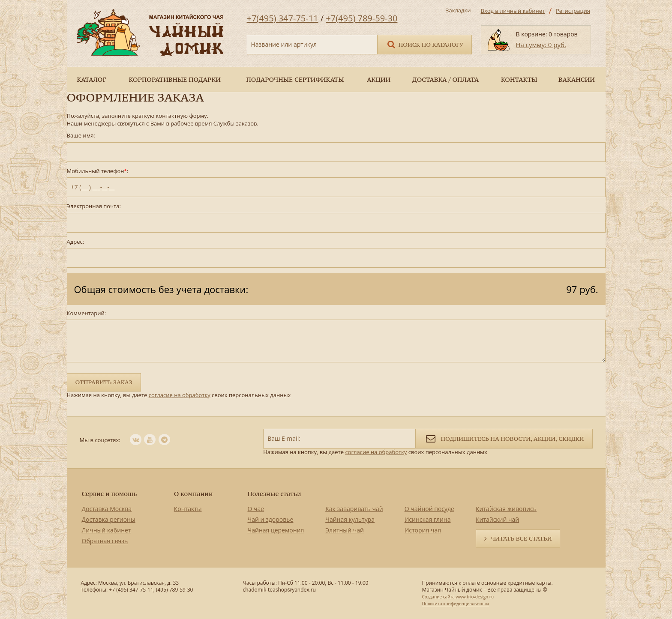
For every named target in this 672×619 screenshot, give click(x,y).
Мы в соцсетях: (100, 440)
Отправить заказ (104, 382)
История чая (423, 530)
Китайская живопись (506, 509)
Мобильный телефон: (98, 171)
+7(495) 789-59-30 (361, 18)
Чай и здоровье (271, 519)
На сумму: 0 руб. (541, 45)
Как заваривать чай (354, 509)
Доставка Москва (107, 509)
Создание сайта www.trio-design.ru (458, 597)
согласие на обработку (180, 395)
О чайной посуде (429, 509)
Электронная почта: (94, 206)
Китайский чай (497, 519)
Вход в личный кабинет (513, 11)
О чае (256, 509)
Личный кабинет (106, 530)
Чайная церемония (276, 530)
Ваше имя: (81, 136)
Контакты (188, 509)
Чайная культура (350, 519)
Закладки (458, 10)
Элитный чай (345, 530)
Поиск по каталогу (425, 44)
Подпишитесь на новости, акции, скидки (504, 438)
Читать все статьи (521, 538)
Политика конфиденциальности (455, 604)
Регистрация (573, 11)
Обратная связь (105, 541)
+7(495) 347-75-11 (283, 18)
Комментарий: (87, 313)
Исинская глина (428, 519)
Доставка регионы (109, 519)
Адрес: (76, 242)
